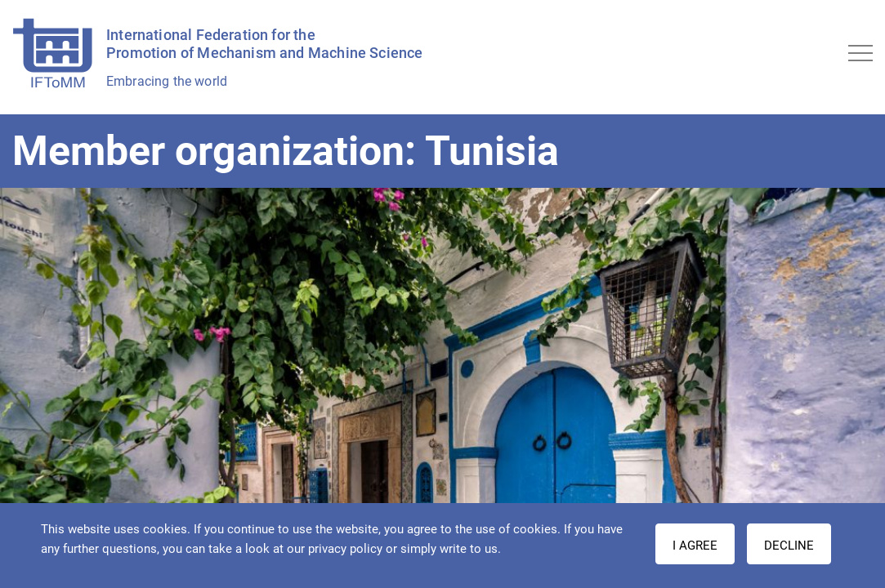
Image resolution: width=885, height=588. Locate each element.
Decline (789, 546)
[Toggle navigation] (860, 53)
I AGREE (695, 546)
